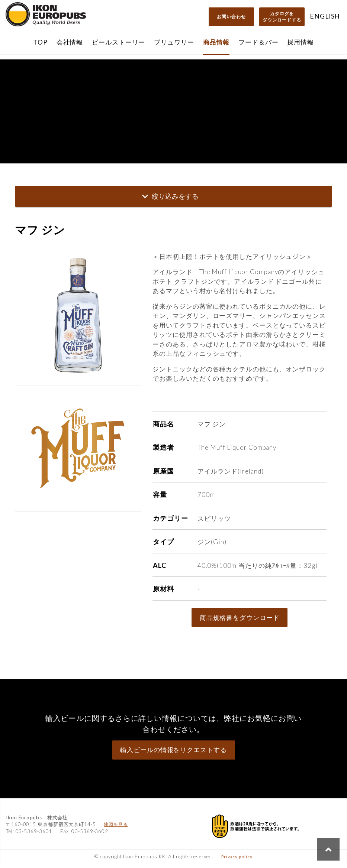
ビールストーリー (118, 42)
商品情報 (216, 42)
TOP (40, 42)
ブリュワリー (174, 42)
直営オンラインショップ (173, 67)
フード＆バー (258, 42)
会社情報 (70, 42)
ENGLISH (325, 16)
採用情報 (301, 42)
